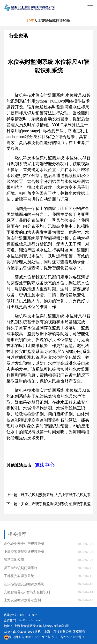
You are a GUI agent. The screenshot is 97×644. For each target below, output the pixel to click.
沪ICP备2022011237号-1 (68, 637)
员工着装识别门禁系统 (21, 568)
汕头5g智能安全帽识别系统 (24, 584)
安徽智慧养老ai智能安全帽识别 (27, 592)
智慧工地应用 (14, 560)
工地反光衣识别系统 (19, 576)
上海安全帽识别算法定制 (22, 600)
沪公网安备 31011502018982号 (27, 637)
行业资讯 (18, 36)
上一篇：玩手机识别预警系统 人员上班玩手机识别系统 (50, 495)
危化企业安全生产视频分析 (24, 544)
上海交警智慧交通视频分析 (24, 552)
